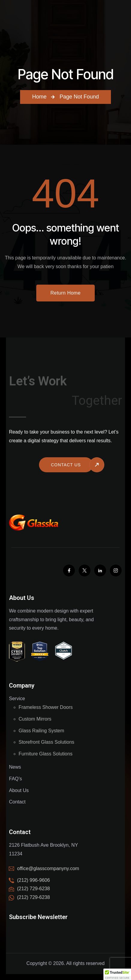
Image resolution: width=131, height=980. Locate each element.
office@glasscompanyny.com (48, 868)
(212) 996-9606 (33, 880)
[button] (117, 974)
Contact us (66, 465)
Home (39, 97)
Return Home (65, 293)
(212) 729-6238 (33, 897)
